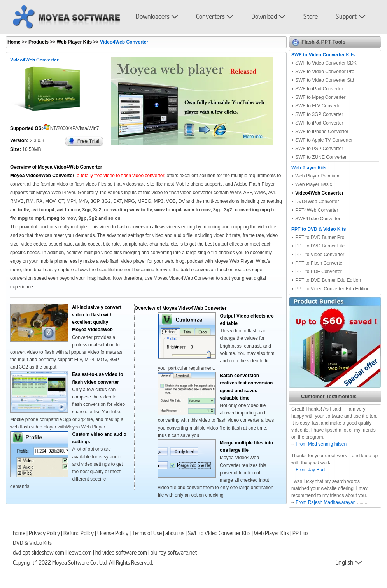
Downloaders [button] (153, 17)
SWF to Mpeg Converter (320, 97)
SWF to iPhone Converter (322, 132)
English (339, 563)
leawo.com (80, 553)
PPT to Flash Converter (320, 263)
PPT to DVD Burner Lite (320, 246)
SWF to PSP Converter (319, 149)
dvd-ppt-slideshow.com (39, 553)
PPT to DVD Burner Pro (320, 237)
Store (311, 17)
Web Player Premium (317, 176)
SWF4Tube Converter (318, 219)
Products (39, 42)
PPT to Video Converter (320, 255)
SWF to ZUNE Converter (321, 157)
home (19, 534)
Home (14, 42)
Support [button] (346, 17)
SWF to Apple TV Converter (324, 140)
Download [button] (264, 17)
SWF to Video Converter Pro (325, 72)
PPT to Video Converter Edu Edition (332, 289)
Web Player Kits (74, 42)
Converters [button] (210, 17)
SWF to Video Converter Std (325, 80)
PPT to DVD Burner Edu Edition (328, 280)
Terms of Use (147, 534)
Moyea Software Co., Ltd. (80, 563)
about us (175, 534)
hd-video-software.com (121, 553)
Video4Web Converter (319, 193)
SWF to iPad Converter (319, 89)
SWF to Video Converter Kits (323, 55)
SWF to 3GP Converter (319, 114)
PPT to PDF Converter (319, 272)
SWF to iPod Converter (319, 123)
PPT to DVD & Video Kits (319, 229)
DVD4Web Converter (317, 202)
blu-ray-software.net (174, 553)
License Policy (113, 534)
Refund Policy (79, 534)
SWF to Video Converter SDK (326, 63)
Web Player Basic (313, 184)
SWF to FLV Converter (319, 106)
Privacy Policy (44, 534)
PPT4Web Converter (317, 210)
